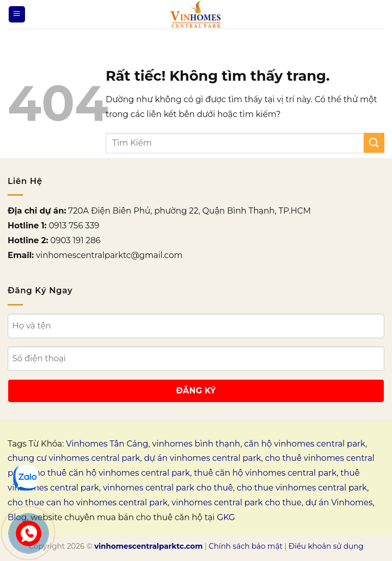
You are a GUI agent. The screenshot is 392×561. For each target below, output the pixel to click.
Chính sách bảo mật (246, 546)
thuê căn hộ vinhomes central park (265, 473)
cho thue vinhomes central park (302, 488)
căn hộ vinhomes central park (305, 444)
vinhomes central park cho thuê (168, 488)
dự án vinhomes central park (202, 458)
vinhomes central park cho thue (237, 502)
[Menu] (17, 15)
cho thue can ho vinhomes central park (88, 502)
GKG (226, 517)
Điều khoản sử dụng (326, 546)
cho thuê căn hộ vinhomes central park (110, 473)
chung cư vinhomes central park (74, 458)
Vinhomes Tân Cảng (107, 444)
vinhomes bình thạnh (196, 444)
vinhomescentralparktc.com (149, 546)
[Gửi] (374, 143)
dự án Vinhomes (339, 502)
